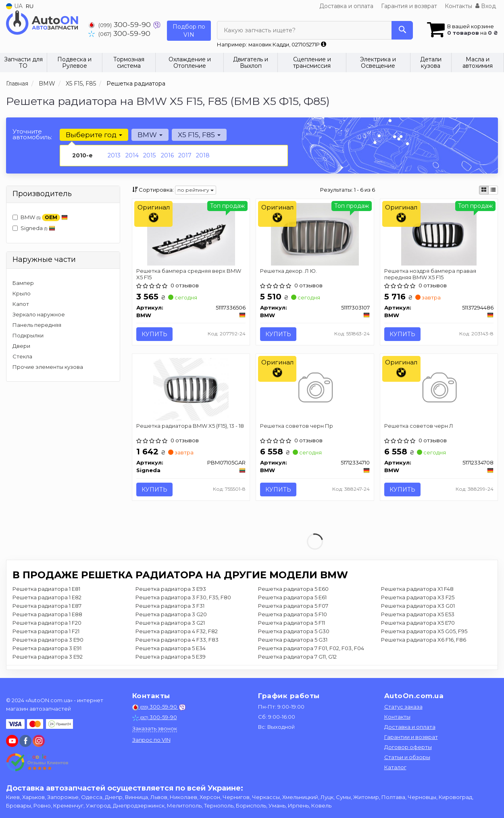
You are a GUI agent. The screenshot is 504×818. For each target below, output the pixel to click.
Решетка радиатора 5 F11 (292, 623)
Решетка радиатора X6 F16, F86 (424, 640)
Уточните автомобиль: (32, 134)
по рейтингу (196, 190)
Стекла (22, 356)
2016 (167, 155)
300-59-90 (121, 24)
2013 (114, 155)
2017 (185, 155)
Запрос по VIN (151, 740)
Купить (154, 334)
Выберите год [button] (94, 135)
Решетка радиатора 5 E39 (171, 657)
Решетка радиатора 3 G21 (170, 623)
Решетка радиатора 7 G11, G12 (297, 657)
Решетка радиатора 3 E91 (47, 648)
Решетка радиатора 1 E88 (47, 614)
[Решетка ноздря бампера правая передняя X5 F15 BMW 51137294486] (439, 234)
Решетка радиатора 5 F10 (293, 614)
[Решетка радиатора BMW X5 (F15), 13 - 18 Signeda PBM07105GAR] (191, 389)
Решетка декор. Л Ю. (288, 271)
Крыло (22, 293)
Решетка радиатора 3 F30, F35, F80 (183, 597)
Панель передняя (37, 325)
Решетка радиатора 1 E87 (47, 606)
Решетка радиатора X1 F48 (417, 589)
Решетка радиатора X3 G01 (418, 606)
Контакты (458, 6)
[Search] (402, 30)
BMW (40, 218)
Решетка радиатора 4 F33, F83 (177, 640)
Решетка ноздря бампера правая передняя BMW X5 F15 (430, 274)
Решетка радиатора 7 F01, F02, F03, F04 (311, 648)
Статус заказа (403, 707)
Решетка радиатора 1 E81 (46, 589)
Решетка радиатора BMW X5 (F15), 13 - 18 (190, 426)
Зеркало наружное (39, 314)
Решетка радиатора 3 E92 (48, 657)
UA (14, 6)
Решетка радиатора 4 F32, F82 (177, 631)
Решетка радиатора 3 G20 (171, 614)
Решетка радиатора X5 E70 (418, 623)
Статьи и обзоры (407, 757)
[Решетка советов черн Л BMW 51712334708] (439, 389)
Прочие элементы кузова (48, 367)
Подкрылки (28, 335)
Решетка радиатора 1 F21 (46, 631)
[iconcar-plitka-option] (484, 190)
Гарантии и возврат (411, 737)
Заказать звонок (155, 728)
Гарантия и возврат (409, 6)
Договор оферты (408, 747)
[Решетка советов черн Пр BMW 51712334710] (315, 389)
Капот (21, 304)
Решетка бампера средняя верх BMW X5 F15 (189, 274)
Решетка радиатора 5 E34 (171, 648)
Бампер (23, 283)
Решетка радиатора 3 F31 (170, 606)
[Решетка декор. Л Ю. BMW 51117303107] (315, 234)
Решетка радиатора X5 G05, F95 (424, 631)
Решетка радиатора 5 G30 (294, 631)
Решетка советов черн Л (419, 426)
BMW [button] (150, 135)
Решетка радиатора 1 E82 (47, 597)
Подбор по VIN (189, 31)
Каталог (395, 767)
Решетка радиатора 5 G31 (293, 640)
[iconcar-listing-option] (493, 190)
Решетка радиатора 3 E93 (171, 589)
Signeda (34, 228)
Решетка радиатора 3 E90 (48, 640)
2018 (203, 155)
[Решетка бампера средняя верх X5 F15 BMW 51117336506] (191, 234)
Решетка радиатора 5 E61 (292, 597)
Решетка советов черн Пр (297, 426)
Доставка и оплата (346, 6)
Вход (486, 6)
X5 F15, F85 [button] (199, 135)
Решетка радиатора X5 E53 (418, 614)
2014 (132, 155)
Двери (21, 346)
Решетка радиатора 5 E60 (293, 589)
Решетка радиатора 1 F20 (47, 623)
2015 (149, 155)
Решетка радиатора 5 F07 (293, 606)
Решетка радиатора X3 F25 (418, 597)
